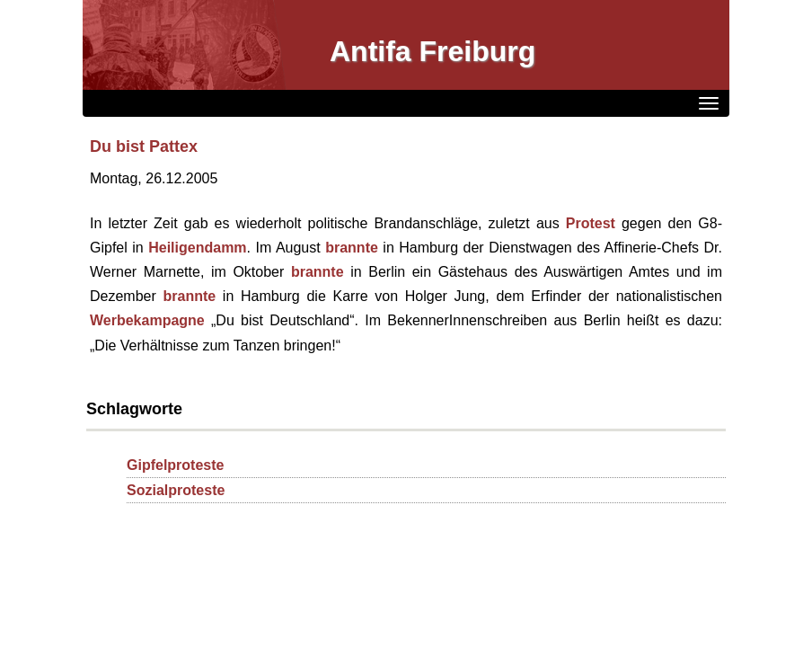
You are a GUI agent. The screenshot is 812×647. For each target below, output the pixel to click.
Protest (591, 223)
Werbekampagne (147, 320)
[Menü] (709, 103)
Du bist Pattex (144, 146)
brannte (352, 248)
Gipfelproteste (175, 465)
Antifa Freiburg (432, 51)
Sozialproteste (176, 490)
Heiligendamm (197, 248)
